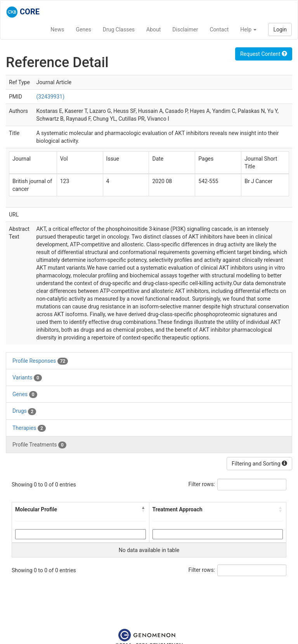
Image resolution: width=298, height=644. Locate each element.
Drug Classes (119, 29)
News (57, 29)
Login (280, 29)
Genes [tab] (25, 395)
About (153, 29)
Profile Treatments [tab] (39, 445)
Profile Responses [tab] (40, 361)
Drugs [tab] (24, 411)
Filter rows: (202, 484)
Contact (219, 29)
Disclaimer (185, 29)
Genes (84, 29)
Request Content (264, 54)
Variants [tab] (27, 378)
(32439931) (50, 97)
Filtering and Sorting (259, 464)
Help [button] (248, 29)
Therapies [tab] (29, 428)
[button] (144, 509)
